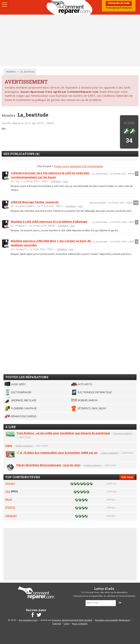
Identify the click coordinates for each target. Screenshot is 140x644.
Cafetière (56, 181)
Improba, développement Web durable (72, 620)
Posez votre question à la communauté (78, 166)
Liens (9, 445)
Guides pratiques (24, 446)
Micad (9, 499)
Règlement (124, 620)
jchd (8, 491)
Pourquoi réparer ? (123, 433)
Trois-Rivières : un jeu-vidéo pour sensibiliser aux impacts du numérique (63, 433)
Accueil (70, 7)
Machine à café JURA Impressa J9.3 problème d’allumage (49, 221)
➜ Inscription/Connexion (119, 8)
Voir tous (127, 477)
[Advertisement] (70, 41)
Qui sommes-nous (28, 620)
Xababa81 (11, 516)
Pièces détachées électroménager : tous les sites (48, 465)
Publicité (57, 624)
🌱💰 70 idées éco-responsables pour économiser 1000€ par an (57, 453)
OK (120, 603)
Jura (66, 181)
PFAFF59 (10, 507)
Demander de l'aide (119, 3)
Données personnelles (107, 620)
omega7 (10, 483)
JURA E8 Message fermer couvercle (35, 202)
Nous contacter (80, 624)
